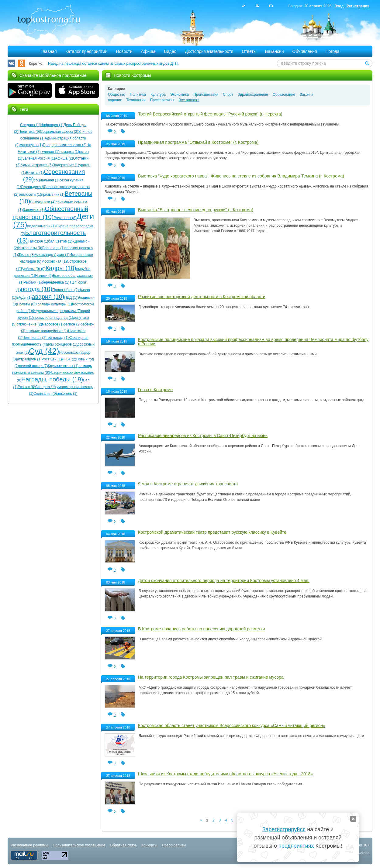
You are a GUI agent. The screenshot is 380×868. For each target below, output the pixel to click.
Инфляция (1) (52, 125)
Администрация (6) (36, 165)
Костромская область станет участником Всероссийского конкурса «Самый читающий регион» (232, 725)
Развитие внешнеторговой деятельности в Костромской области (202, 297)
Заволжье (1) (34, 210)
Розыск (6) (26, 387)
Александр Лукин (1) (52, 255)
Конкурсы (149, 845)
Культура (158, 95)
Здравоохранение (253, 95)
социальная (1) (47, 180)
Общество (117, 95)
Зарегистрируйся (284, 829)
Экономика (180, 95)
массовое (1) (53, 324)
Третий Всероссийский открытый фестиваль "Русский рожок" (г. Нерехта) (210, 114)
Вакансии (275, 51)
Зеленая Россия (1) (39, 158)
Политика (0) (29, 132)
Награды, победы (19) (52, 379)
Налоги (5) (44, 276)
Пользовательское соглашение (79, 845)
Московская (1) (54, 261)
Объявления (305, 51)
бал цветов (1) (60, 241)
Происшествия (206, 95)
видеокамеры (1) (42, 226)
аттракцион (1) (29, 359)
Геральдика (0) (34, 187)
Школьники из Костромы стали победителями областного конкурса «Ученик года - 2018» (225, 774)
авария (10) (48, 297)
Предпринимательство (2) (65, 145)
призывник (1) (53, 195)
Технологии (136, 100)
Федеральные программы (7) (57, 311)
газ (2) (74, 290)
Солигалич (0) (45, 394)
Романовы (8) (65, 218)
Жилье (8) (26, 255)
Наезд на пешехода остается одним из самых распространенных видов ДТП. (113, 64)
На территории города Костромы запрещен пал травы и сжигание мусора (211, 677)
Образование (284, 95)
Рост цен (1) (52, 359)
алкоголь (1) (67, 394)
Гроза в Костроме (155, 390)
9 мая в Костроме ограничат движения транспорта (188, 484)
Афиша (148, 51)
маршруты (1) (31, 145)
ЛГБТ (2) (69, 359)
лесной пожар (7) (33, 366)
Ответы (249, 51)
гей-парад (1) (58, 338)
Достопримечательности (209, 51)
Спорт (228, 95)
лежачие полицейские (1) (47, 331)
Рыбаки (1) (33, 282)
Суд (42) (44, 351)
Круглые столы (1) (63, 366)
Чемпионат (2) (35, 338)
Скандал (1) (45, 387)
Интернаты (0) (30, 248)
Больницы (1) (54, 248)
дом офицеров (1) (62, 344)
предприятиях (296, 846)
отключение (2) (29, 324)
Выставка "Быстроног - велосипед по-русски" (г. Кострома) (196, 210)
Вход (339, 6)
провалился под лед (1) (53, 318)
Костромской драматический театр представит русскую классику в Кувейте (212, 532)
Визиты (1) (35, 173)
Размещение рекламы (29, 845)
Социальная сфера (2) (59, 132)
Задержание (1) (66, 165)
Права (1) (60, 290)
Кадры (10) (61, 268)
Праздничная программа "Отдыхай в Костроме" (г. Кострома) (198, 142)
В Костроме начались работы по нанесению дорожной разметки (201, 629)
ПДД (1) (71, 298)
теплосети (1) (30, 195)
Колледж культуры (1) (54, 304)
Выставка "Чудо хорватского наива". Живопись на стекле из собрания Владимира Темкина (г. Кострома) (241, 176)
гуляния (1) (50, 152)
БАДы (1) (24, 298)
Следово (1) (30, 125)
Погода (333, 51)
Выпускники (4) (43, 202)
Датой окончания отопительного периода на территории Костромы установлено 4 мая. (224, 580)
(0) (43, 269)
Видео (170, 51)
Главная (48, 51)
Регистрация (358, 6)
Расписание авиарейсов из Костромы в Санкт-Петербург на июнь (203, 436)
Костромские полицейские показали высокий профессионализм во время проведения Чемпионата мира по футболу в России (253, 342)
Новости (124, 51)
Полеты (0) (26, 304)
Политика (138, 95)
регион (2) (72, 324)
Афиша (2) (64, 158)
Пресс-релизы (162, 100)
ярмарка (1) (69, 152)
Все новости (189, 100)
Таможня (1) (38, 241)
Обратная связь (123, 845)
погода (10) (37, 289)
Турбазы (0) (30, 269)
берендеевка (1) (56, 282)
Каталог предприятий (86, 51)
